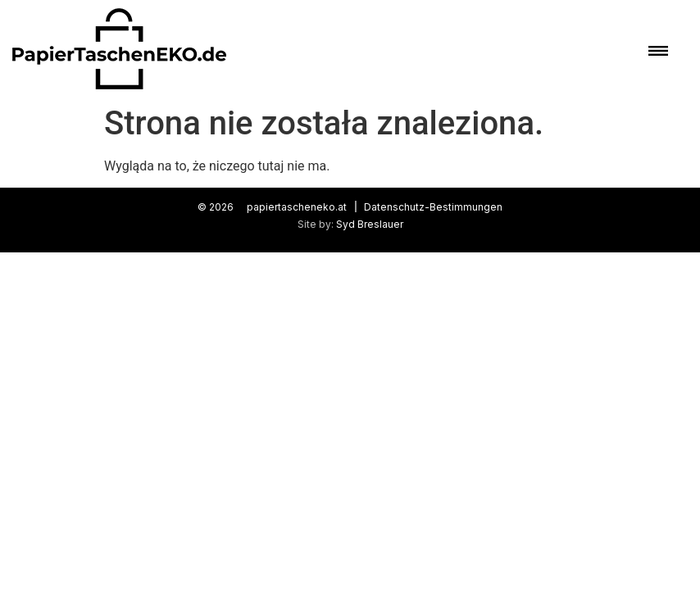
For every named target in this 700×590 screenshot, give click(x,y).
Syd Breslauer (370, 224)
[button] (656, 49)
